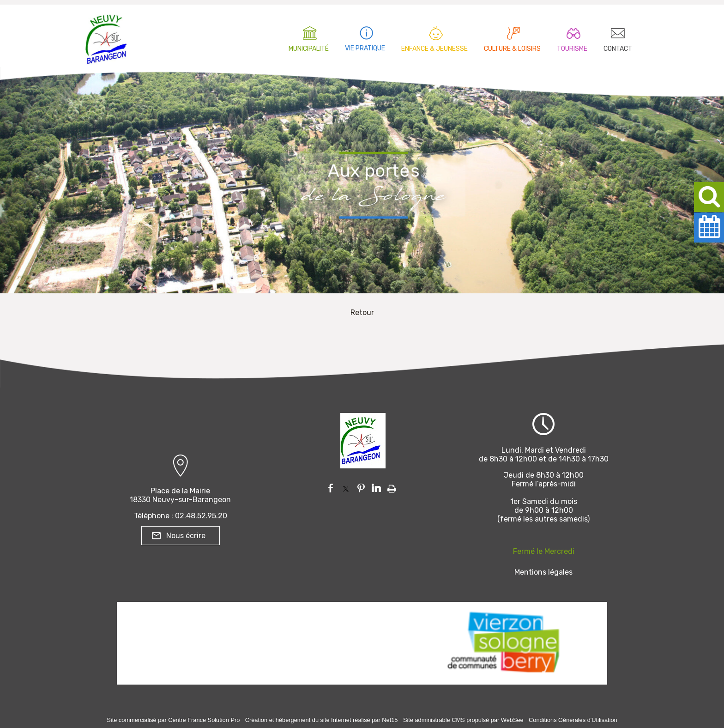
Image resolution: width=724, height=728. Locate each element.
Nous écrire (186, 536)
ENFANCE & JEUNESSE (434, 49)
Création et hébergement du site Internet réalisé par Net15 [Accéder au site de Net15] (322, 720)
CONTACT (618, 49)
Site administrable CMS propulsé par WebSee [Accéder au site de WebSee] (463, 720)
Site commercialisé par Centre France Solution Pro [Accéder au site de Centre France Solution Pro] (173, 720)
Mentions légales (543, 572)
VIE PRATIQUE (365, 48)
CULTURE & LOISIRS (512, 49)
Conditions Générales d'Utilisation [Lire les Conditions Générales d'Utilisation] (573, 720)
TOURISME (572, 49)
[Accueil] (106, 37)
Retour (362, 312)
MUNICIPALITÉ (309, 49)
